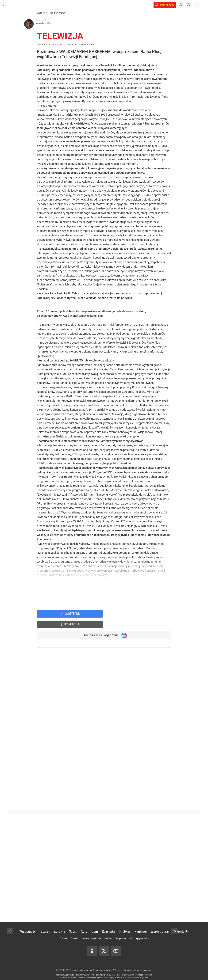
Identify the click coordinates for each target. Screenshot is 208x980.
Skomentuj (141, 615)
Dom (95, 922)
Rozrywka (109, 922)
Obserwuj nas (99, 626)
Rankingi (141, 922)
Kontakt (74, 929)
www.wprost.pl (109, 971)
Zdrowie (59, 922)
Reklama (108, 929)
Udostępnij (72, 615)
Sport (73, 922)
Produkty (182, 922)
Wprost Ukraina (161, 922)
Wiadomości (28, 922)
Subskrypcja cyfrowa (91, 929)
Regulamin (121, 929)
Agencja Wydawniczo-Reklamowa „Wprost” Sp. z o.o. (98, 961)
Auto (84, 922)
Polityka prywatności (139, 929)
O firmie (63, 929)
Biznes (45, 922)
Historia (125, 922)
